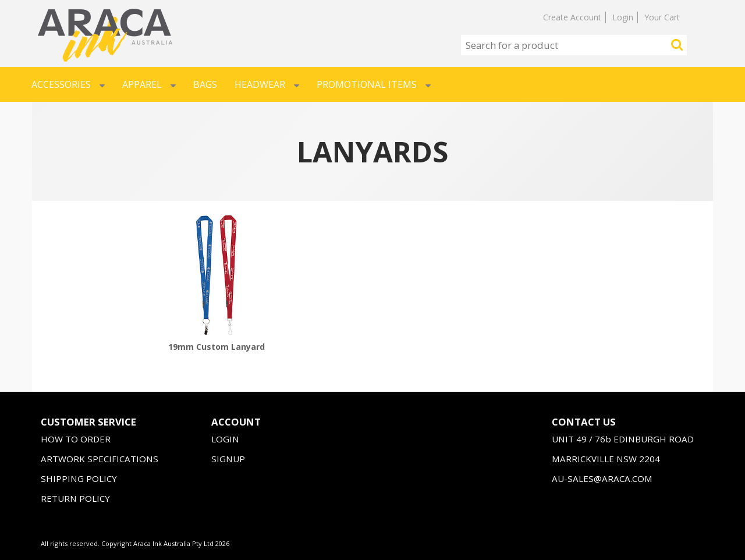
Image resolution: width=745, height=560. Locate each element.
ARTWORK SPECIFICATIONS (100, 459)
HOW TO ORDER (76, 439)
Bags (205, 84)
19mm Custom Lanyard (217, 347)
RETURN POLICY (75, 498)
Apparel (149, 84)
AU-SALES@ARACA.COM (602, 479)
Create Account (572, 17)
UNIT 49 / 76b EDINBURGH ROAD (623, 439)
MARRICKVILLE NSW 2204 (606, 459)
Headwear (267, 84)
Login (623, 17)
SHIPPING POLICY (79, 479)
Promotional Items (374, 84)
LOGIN (225, 439)
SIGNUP (228, 459)
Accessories (68, 84)
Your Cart (662, 17)
